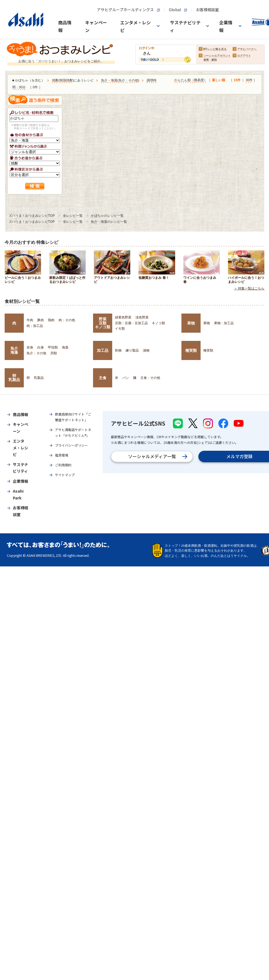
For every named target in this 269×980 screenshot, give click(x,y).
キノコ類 (158, 323)
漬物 (146, 350)
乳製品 (39, 378)
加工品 (103, 350)
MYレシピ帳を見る (215, 49)
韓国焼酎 (66, 80)
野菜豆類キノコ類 (103, 323)
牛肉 (30, 320)
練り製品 (132, 350)
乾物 (118, 350)
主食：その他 (150, 378)
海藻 (65, 347)
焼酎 (55, 80)
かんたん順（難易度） (191, 80)
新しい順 (219, 80)
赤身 (30, 347)
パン (126, 378)
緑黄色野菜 (123, 317)
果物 (191, 323)
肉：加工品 (35, 326)
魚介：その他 (128, 80)
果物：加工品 (224, 323)
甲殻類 (53, 347)
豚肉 (41, 320)
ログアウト (244, 56)
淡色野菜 (142, 317)
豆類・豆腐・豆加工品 (131, 323)
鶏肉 (51, 320)
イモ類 (120, 329)
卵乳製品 (14, 378)
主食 (103, 378)
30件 (249, 80)
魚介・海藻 (109, 80)
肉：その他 (67, 320)
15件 (237, 80)
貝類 (54, 353)
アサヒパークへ (247, 49)
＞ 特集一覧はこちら (249, 288)
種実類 (191, 350)
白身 (41, 347)
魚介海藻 (14, 350)
